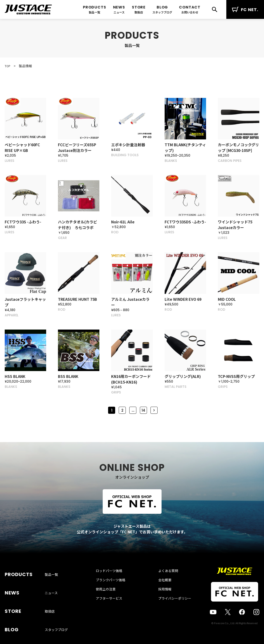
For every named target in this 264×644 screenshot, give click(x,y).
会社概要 (160, 593)
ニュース (119, 12)
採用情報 (160, 602)
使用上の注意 (110, 602)
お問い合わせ (190, 12)
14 (143, 413)
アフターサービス (114, 611)
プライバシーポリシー (170, 611)
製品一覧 (94, 12)
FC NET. (245, 10)
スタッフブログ (162, 12)
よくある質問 (163, 583)
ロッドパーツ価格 (114, 583)
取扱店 (139, 12)
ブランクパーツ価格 (115, 593)
